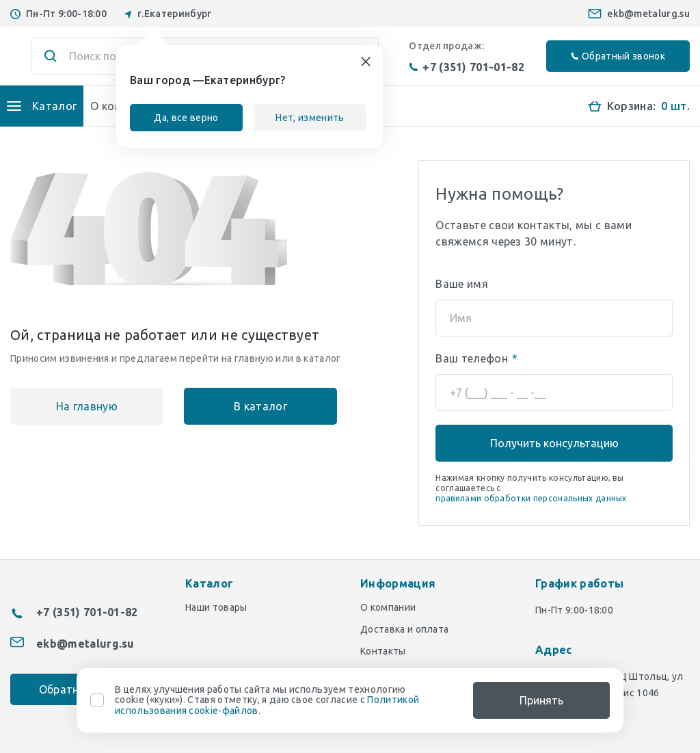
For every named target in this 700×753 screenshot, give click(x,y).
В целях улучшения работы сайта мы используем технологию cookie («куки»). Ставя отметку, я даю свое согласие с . (267, 700)
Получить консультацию (554, 443)
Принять (541, 700)
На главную (87, 406)
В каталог (260, 406)
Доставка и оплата (404, 629)
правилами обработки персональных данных (531, 498)
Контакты (383, 651)
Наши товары (216, 607)
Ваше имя (462, 284)
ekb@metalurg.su (648, 14)
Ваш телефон (476, 358)
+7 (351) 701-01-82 (467, 67)
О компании (388, 607)
